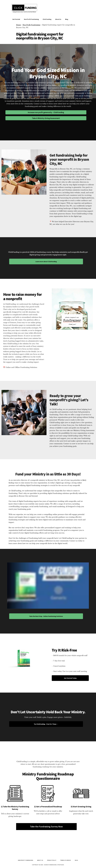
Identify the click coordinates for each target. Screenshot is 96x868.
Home (19, 25)
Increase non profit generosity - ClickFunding (46, 112)
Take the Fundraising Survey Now (46, 827)
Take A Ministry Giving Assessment (46, 118)
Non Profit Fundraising (31, 25)
